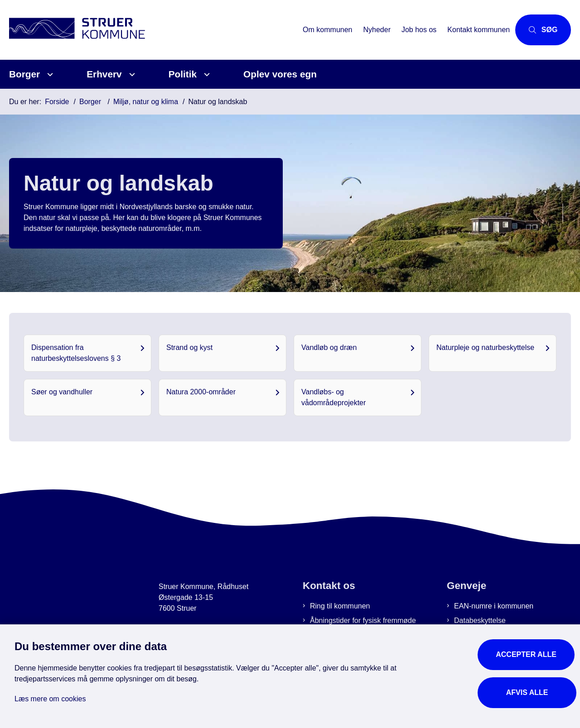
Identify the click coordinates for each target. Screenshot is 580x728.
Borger (24, 74)
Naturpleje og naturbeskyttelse (485, 347)
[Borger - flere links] (49, 74)
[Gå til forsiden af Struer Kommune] (148, 30)
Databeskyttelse (480, 620)
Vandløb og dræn (329, 347)
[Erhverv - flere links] (131, 74)
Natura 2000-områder (201, 392)
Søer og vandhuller (62, 392)
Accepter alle (528, 653)
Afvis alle (528, 691)
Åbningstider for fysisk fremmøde (363, 620)
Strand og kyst (189, 347)
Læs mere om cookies (50, 697)
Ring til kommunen (340, 606)
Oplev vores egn (280, 74)
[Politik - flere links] (205, 74)
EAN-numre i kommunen (494, 606)
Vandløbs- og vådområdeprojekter (333, 397)
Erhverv (104, 74)
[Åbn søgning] (538, 30)
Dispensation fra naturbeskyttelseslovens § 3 (76, 353)
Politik (183, 74)
